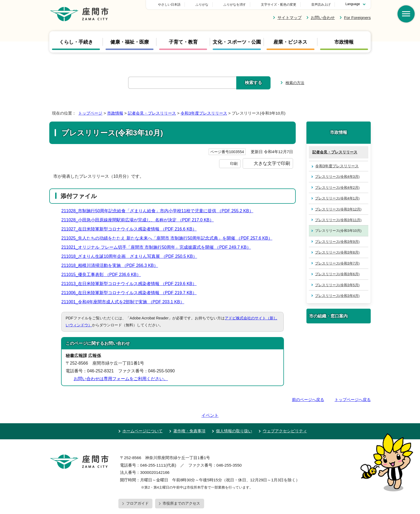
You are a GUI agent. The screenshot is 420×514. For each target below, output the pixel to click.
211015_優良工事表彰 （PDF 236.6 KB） (103, 275)
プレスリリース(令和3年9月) (337, 242)
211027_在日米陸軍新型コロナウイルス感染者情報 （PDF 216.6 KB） (131, 229)
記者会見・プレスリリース (152, 113)
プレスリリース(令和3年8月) (337, 252)
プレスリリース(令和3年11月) (338, 220)
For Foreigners (357, 18)
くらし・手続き (76, 42)
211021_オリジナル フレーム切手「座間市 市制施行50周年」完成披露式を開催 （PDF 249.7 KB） (158, 247)
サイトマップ (290, 18)
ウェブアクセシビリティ (285, 416)
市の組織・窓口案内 (328, 316)
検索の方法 (295, 83)
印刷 (234, 164)
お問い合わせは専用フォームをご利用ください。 (121, 379)
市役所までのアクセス (181, 488)
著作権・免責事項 (189, 416)
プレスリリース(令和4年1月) (337, 198)
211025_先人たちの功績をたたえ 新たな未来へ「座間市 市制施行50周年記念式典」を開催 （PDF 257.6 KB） (169, 238)
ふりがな (239, 5)
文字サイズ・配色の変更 (279, 5)
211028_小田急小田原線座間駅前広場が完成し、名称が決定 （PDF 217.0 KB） (140, 220)
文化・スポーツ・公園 (237, 42)
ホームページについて (142, 416)
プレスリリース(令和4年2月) (337, 188)
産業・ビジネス (290, 42)
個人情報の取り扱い (234, 416)
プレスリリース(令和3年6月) (337, 274)
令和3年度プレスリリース (204, 113)
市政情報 (344, 42)
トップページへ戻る (353, 400)
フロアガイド (137, 488)
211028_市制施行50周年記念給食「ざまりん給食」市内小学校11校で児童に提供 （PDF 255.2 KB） (160, 211)
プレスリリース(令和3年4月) (337, 296)
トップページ (90, 113)
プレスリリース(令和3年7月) (337, 263)
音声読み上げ (321, 5)
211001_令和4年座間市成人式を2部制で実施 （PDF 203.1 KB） (125, 302)
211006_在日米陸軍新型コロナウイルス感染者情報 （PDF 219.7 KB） (131, 293)
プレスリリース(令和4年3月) (337, 177)
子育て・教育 (183, 42)
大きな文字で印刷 (272, 163)
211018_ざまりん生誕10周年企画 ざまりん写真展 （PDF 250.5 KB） (132, 256)
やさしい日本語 (207, 5)
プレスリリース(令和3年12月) (338, 209)
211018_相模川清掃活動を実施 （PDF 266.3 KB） (112, 265)
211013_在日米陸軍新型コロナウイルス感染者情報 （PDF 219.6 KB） (131, 284)
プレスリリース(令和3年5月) (337, 285)
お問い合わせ (323, 18)
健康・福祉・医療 (130, 42)
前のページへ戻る (308, 400)
